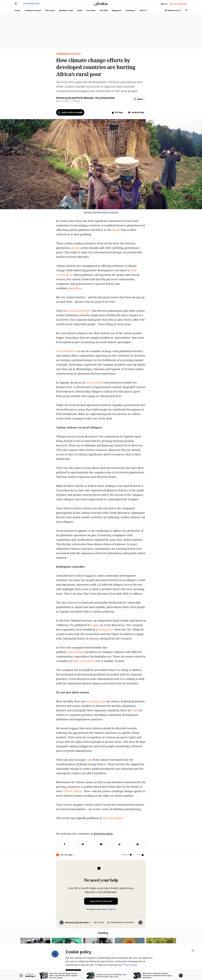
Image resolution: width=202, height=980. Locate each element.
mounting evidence (79, 311)
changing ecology (68, 54)
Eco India (91, 10)
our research (93, 383)
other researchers (83, 661)
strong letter (106, 629)
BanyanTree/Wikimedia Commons (101, 212)
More (144, 10)
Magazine (116, 10)
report (95, 625)
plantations (75, 288)
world (116, 230)
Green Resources (67, 351)
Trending (131, 10)
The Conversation (113, 818)
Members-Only (66, 10)
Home (17, 10)
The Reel (104, 10)
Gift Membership (31, 4)
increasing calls (96, 701)
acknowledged (76, 652)
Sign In (112, 909)
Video (80, 10)
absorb (75, 248)
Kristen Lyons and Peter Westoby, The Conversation (85, 98)
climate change (73, 791)
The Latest (50, 10)
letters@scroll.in (103, 834)
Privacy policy (130, 964)
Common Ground (32, 10)
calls (135, 710)
